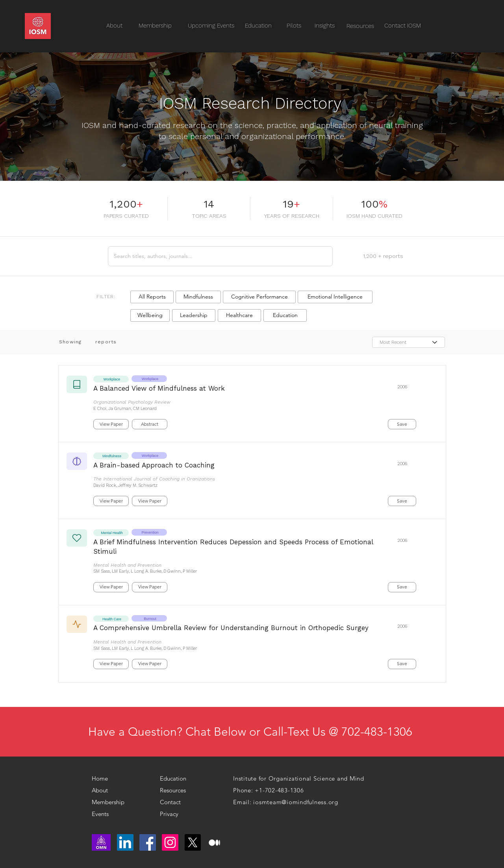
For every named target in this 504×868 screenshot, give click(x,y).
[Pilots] (294, 26)
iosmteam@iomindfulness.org (296, 802)
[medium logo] (215, 842)
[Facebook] (148, 842)
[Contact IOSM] (403, 26)
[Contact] (176, 802)
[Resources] (360, 26)
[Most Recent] (409, 342)
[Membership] (111, 802)
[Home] (103, 779)
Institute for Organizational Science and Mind (299, 778)
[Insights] (324, 26)
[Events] (115, 814)
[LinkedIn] (125, 842)
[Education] (258, 26)
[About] (104, 790)
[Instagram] (170, 842)
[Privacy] (172, 814)
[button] (152, 297)
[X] (193, 842)
